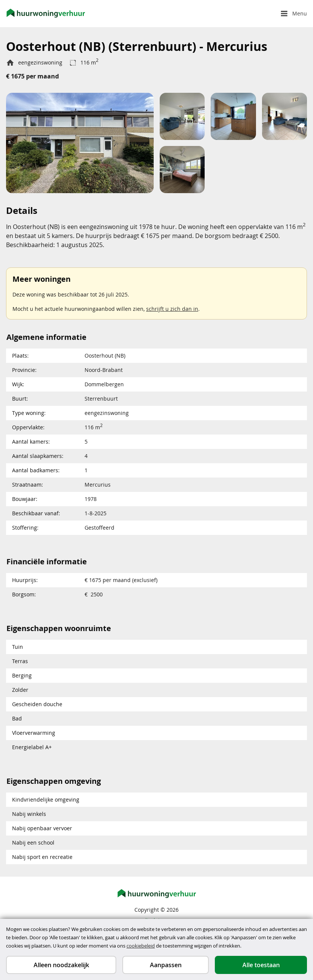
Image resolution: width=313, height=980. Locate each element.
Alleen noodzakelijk (61, 965)
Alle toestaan (261, 965)
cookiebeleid (141, 946)
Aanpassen (166, 965)
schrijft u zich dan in (172, 309)
